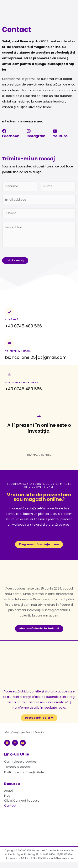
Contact (10, 806)
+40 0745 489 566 (23, 389)
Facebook (11, 136)
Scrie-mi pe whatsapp (22, 382)
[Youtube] (55, 131)
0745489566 (38, 858)
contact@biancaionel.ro (60, 858)
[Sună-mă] (10, 312)
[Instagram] (29, 131)
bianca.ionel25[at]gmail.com (36, 357)
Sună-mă (12, 319)
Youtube (60, 136)
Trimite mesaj (15, 260)
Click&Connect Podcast (22, 801)
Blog (7, 796)
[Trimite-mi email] (10, 343)
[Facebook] (4, 131)
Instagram (36, 136)
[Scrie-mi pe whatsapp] (10, 375)
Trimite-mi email (18, 351)
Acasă (9, 791)
